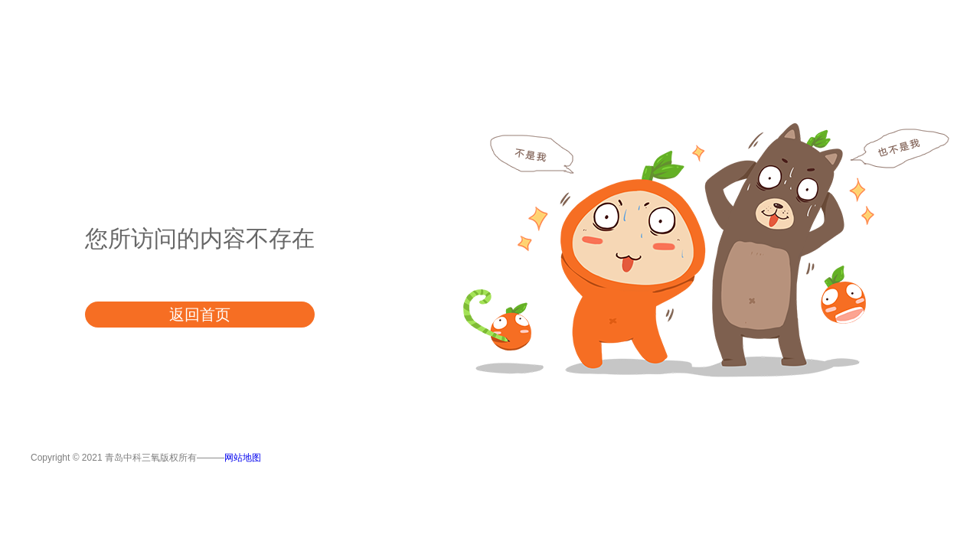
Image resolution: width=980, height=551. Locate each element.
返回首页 (200, 315)
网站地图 (243, 458)
